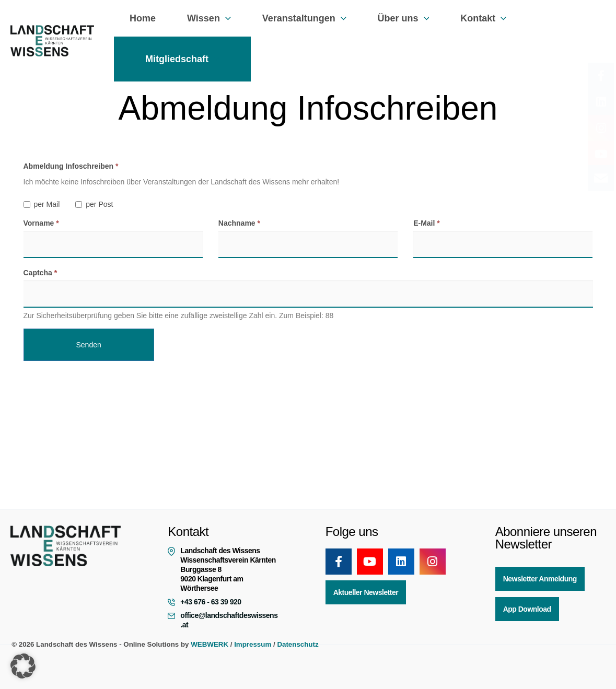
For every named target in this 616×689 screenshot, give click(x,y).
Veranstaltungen (299, 18)
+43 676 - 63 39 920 (211, 602)
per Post (94, 204)
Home (142, 18)
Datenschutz (298, 644)
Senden (89, 345)
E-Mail (427, 223)
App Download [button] (527, 609)
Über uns (396, 18)
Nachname (239, 223)
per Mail (42, 204)
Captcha (40, 273)
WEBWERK (210, 644)
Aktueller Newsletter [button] (366, 592)
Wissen (206, 18)
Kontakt (474, 18)
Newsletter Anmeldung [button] (540, 579)
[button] (222, 18)
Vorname (41, 223)
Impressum (253, 644)
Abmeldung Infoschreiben (71, 166)
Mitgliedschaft (181, 59)
